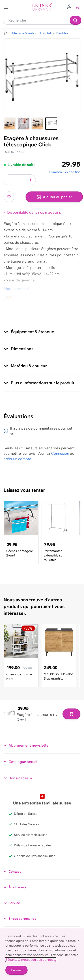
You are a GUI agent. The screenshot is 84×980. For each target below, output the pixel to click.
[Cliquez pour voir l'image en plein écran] (42, 77)
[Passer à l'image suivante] (74, 77)
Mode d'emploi (16, 289)
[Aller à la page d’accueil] (6, 33)
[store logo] (42, 7)
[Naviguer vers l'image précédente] (10, 77)
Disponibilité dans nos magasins (34, 212)
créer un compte (17, 459)
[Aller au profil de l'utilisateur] (69, 6)
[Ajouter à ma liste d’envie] (9, 197)
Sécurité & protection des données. (31, 960)
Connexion (60, 453)
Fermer (16, 970)
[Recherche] (75, 20)
